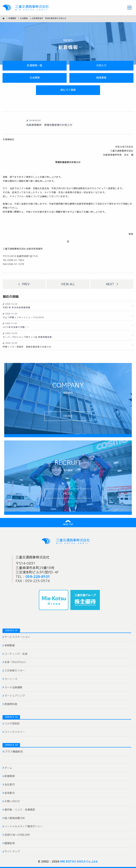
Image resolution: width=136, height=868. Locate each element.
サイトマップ (12, 852)
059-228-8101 (38, 577)
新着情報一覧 (35, 65)
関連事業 (101, 78)
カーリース (11, 679)
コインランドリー (15, 732)
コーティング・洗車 (16, 654)
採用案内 (9, 793)
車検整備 (9, 645)
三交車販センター (15, 671)
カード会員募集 (13, 687)
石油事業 (35, 78)
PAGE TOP (68, 524)
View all (68, 284)
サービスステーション (17, 637)
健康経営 (9, 843)
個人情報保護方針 (15, 818)
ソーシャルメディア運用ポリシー (24, 826)
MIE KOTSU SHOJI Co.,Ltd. (79, 861)
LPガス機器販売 (14, 752)
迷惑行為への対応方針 (17, 835)
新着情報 (9, 776)
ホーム (8, 768)
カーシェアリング (15, 696)
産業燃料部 (11, 704)
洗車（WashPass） (16, 662)
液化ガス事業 (68, 90)
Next (110, 284)
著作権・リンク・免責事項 (20, 810)
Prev (26, 284)
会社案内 (9, 785)
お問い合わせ (12, 801)
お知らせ (101, 65)
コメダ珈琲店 (12, 724)
